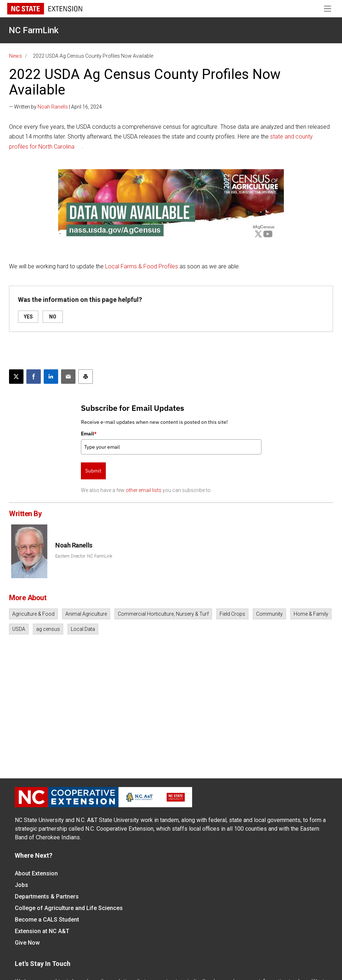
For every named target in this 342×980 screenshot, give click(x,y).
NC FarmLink (34, 30)
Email (89, 434)
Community (269, 614)
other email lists (144, 490)
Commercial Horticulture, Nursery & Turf (163, 614)
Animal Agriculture (86, 614)
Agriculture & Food (33, 614)
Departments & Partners (47, 896)
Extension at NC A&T (42, 931)
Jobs (21, 885)
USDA (19, 629)
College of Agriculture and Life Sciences (69, 908)
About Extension (36, 873)
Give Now (27, 943)
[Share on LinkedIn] (51, 377)
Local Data (83, 629)
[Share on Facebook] (34, 377)
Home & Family (311, 614)
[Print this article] (86, 377)
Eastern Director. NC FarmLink (84, 556)
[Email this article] (68, 377)
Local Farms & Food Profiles (142, 266)
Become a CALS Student (47, 920)
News (16, 56)
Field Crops (232, 614)
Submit (93, 471)
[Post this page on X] (16, 377)
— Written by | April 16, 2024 (55, 107)
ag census (48, 629)
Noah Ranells (53, 107)
